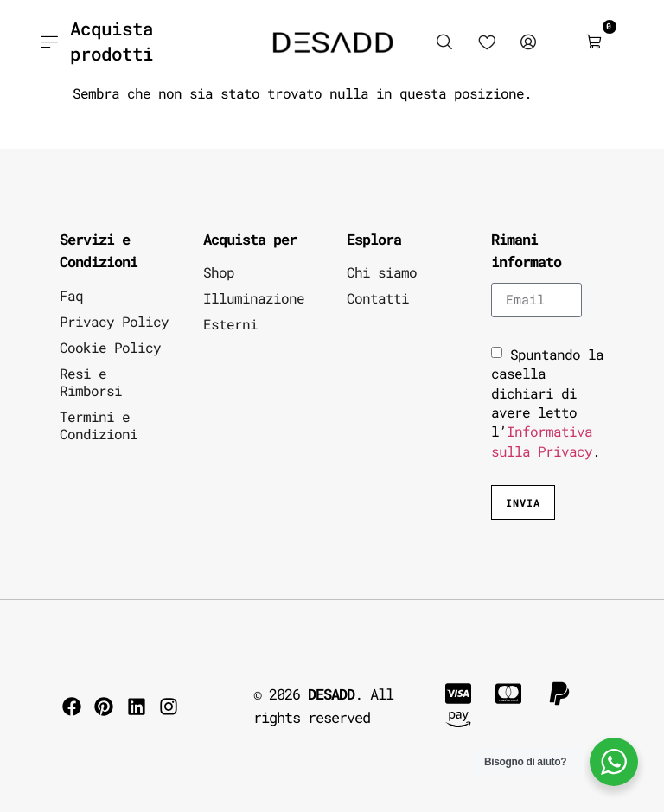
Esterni (230, 324)
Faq (71, 295)
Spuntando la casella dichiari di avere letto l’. (547, 403)
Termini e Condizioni (99, 425)
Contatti (378, 298)
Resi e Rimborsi (91, 382)
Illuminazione (254, 298)
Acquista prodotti (112, 41)
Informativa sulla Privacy (542, 441)
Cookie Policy (110, 347)
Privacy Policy (114, 321)
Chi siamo (382, 272)
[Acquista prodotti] (48, 42)
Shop (219, 272)
